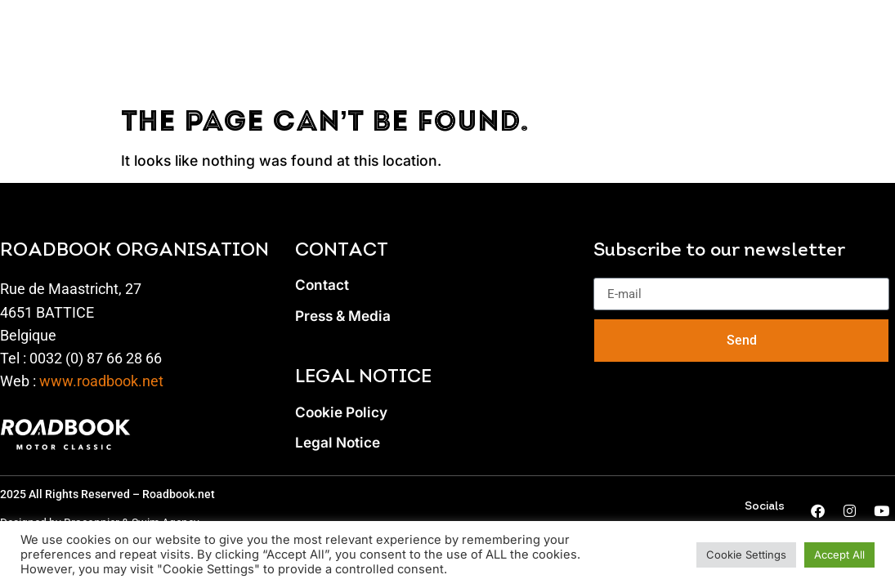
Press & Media (344, 316)
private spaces (501, 33)
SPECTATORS (362, 33)
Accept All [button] (839, 555)
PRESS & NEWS (644, 33)
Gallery (761, 33)
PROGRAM (238, 33)
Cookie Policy (342, 412)
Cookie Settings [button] (746, 555)
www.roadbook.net (101, 381)
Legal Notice (338, 443)
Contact (322, 285)
